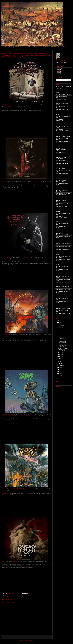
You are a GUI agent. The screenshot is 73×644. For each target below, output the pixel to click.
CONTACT (64, 47)
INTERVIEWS (18, 47)
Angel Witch (9, 595)
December (61, 326)
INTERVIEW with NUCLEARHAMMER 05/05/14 (62, 234)
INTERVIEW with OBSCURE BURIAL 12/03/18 (62, 240)
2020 (58, 322)
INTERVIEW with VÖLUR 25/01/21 (63, 308)
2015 (58, 373)
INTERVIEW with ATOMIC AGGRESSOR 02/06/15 (61, 100)
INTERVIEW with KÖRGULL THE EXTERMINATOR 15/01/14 (63, 194)
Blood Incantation (15, 595)
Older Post (49, 637)
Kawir (20, 595)
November (61, 327)
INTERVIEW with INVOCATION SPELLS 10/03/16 (62, 191)
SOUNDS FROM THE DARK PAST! (63, 87)
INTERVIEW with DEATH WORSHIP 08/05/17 (61, 120)
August (60, 356)
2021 (58, 320)
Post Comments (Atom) (29, 640)
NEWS (11, 47)
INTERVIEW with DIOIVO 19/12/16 (63, 136)
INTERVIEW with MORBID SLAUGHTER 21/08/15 (61, 207)
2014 (58, 375)
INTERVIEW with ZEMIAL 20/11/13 (63, 314)
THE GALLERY (27, 47)
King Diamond (24, 595)
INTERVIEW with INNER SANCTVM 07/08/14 (61, 181)
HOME (5, 47)
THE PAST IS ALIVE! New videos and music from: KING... (63, 341)
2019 (58, 324)
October (60, 353)
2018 (58, 368)
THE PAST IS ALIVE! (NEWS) (43, 595)
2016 (58, 371)
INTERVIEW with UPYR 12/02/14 (63, 290)
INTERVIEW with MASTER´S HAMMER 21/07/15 (62, 197)
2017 (58, 370)
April (59, 360)
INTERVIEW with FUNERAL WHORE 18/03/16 (62, 158)
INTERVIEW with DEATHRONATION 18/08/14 (62, 130)
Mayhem (29, 595)
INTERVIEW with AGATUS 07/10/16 (63, 94)
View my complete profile (61, 62)
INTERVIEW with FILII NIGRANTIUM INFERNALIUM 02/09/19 (62, 149)
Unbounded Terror (6, 596)
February (60, 364)
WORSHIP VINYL (55, 47)
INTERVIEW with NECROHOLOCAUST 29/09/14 (62, 217)
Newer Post (5, 637)
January (60, 365)
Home (27, 637)
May (59, 358)
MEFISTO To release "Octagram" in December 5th (62, 349)
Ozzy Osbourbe (34, 595)
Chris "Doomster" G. (62, 59)
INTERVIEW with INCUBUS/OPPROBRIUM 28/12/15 (63, 178)
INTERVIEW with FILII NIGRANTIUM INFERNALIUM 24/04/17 (62, 154)
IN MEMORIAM (61, 329)
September (61, 355)
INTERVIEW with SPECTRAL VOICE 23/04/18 (62, 274)
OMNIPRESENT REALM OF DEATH (41, 47)
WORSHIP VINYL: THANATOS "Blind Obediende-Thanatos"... (62, 337)
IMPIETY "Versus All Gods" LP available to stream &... (63, 345)
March (60, 362)
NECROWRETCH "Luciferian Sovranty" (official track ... (63, 332)
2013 (58, 377)
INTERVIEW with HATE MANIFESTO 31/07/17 (61, 168)
